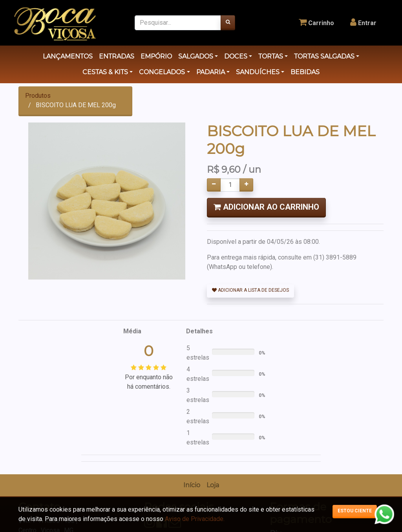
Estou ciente (355, 511)
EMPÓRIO (156, 56)
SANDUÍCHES (258, 72)
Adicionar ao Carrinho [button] (266, 207)
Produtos (38, 96)
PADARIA (211, 72)
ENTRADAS (117, 56)
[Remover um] (214, 185)
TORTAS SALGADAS (324, 56)
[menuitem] (192, 485)
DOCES (236, 56)
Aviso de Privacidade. (195, 519)
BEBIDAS (305, 72)
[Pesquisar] (228, 23)
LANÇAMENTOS (68, 56)
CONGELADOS (162, 72)
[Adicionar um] (246, 185)
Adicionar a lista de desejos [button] (250, 290)
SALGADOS (196, 56)
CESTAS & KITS (105, 72)
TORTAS (271, 56)
